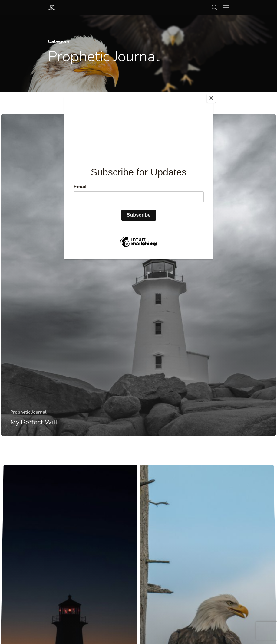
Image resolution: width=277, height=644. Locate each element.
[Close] (211, 98)
